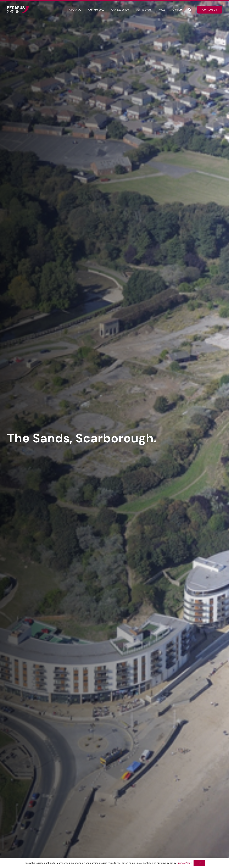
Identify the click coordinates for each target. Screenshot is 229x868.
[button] (190, 10)
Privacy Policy (184, 863)
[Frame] (18, 10)
